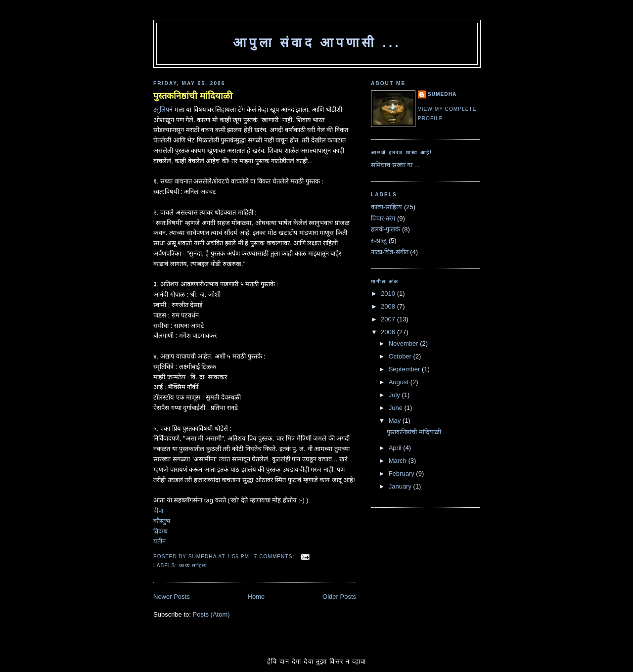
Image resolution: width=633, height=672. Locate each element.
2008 (389, 306)
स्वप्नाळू (379, 241)
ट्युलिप (161, 110)
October (401, 356)
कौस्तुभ (162, 521)
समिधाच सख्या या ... (395, 165)
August (400, 382)
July (395, 395)
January (401, 486)
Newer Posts (172, 597)
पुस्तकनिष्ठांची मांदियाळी (193, 96)
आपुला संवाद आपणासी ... (317, 43)
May (396, 421)
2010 (389, 293)
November (405, 343)
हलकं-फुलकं (385, 229)
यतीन (159, 541)
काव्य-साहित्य (193, 565)
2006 (389, 332)
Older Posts (339, 597)
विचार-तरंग (383, 218)
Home (256, 597)
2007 (389, 319)
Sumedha (442, 94)
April (396, 448)
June (397, 408)
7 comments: (275, 557)
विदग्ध (160, 531)
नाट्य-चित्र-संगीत (390, 252)
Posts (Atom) (211, 614)
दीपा (158, 511)
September (405, 369)
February (403, 473)
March (399, 461)
